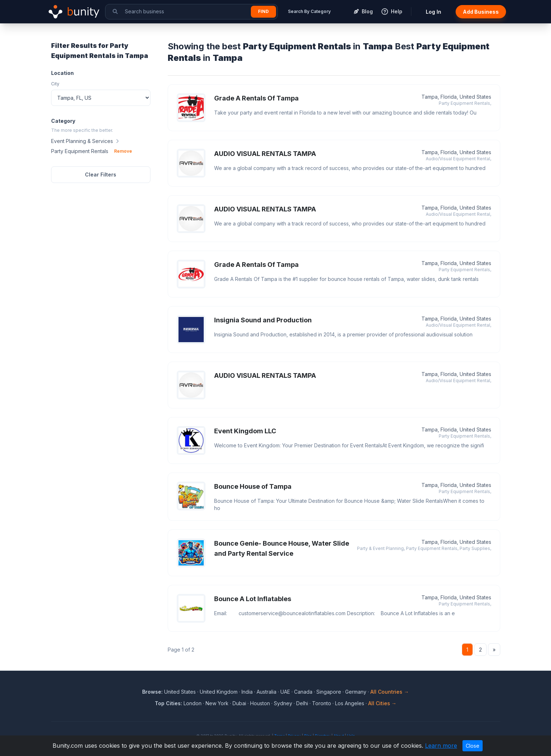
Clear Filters (101, 175)
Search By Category (309, 11)
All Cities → (382, 703)
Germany (356, 692)
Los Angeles (350, 703)
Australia (267, 692)
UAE (285, 692)
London (193, 703)
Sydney (283, 703)
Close (473, 746)
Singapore (329, 692)
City (55, 84)
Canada (303, 692)
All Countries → (390, 692)
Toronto (322, 703)
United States (180, 692)
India (247, 692)
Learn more (441, 746)
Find (263, 11)
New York (217, 703)
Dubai (239, 703)
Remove (123, 151)
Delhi (302, 703)
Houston (260, 703)
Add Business (481, 12)
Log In (433, 12)
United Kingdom (219, 692)
